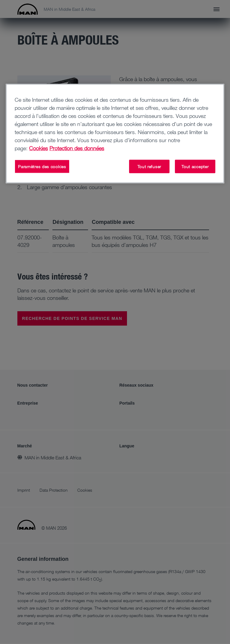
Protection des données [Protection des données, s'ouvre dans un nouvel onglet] (77, 148)
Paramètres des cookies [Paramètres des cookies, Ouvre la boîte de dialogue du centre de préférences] (42, 166)
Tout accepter (195, 166)
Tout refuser (149, 166)
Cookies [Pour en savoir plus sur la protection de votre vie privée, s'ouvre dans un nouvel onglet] (38, 148)
